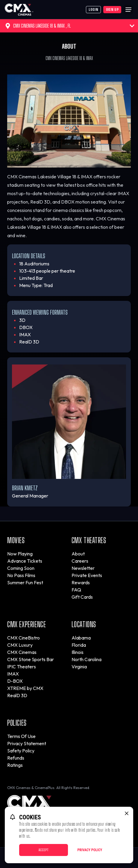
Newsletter (83, 568)
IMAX (13, 674)
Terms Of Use (21, 736)
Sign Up (112, 9)
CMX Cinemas (22, 652)
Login (93, 9)
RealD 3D (17, 695)
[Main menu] (128, 10)
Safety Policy (21, 751)
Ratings (15, 765)
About (78, 554)
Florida (79, 645)
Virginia (79, 667)
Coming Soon (21, 568)
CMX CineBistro (23, 638)
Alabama (81, 638)
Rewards (81, 582)
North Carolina (87, 659)
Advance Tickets (25, 561)
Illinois (78, 652)
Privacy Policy (90, 850)
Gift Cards (82, 597)
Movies (16, 540)
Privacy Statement (27, 743)
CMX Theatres (89, 540)
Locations (84, 624)
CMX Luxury (20, 645)
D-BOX (15, 681)
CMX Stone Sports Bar (31, 659)
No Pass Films (21, 575)
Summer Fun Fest (25, 582)
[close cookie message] (127, 813)
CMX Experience (26, 624)
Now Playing (20, 554)
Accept (44, 850)
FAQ (76, 590)
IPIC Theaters (22, 667)
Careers (80, 561)
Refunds (16, 758)
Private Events (87, 575)
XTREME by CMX (25, 688)
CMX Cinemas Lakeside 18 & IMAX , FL (70, 26)
